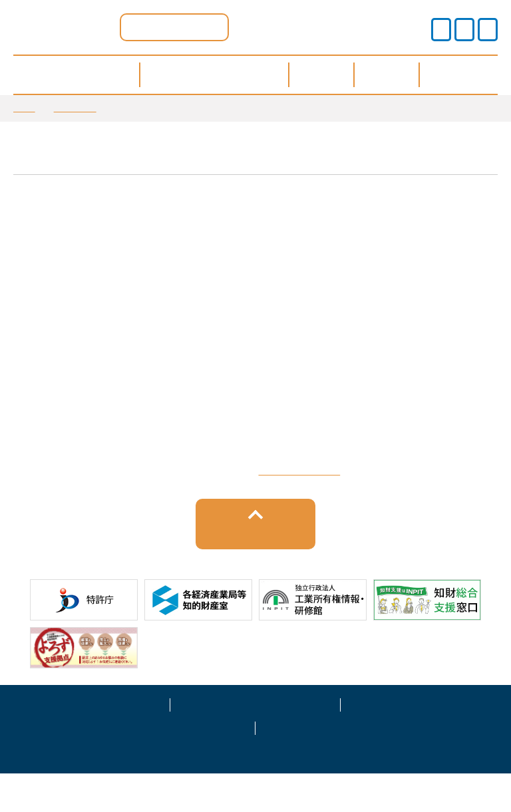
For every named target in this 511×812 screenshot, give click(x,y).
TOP (24, 108)
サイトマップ (170, 765)
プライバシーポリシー (255, 742)
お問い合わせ (341, 765)
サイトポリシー (85, 742)
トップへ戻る (255, 569)
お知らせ (75, 108)
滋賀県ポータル (174, 27)
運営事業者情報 (426, 742)
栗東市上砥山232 (288, 504)
